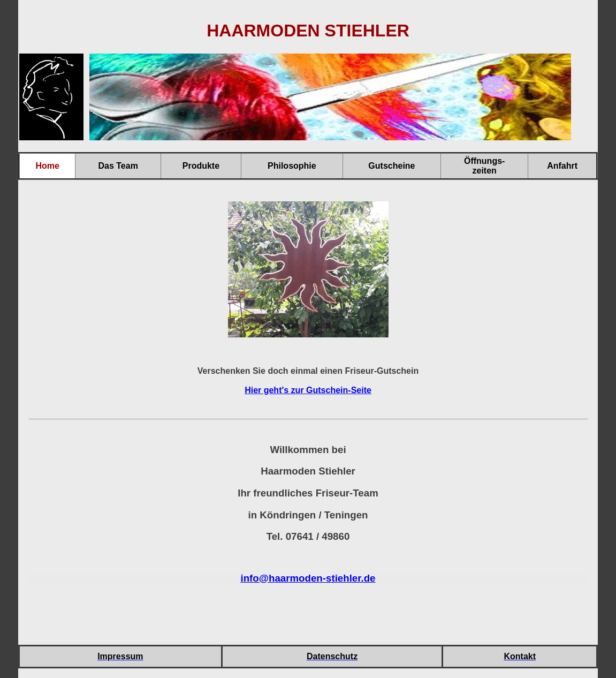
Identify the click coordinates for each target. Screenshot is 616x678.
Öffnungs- (484, 161)
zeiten (485, 171)
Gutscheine (391, 166)
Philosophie (292, 166)
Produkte (201, 166)
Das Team (118, 166)
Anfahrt (562, 166)
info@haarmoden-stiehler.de (308, 578)
